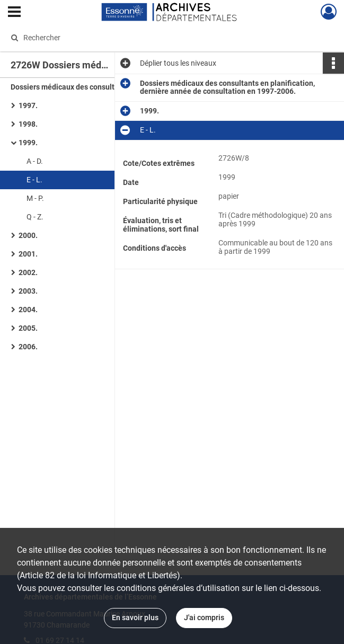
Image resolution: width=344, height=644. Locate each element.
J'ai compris (204, 617)
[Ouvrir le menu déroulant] (14, 13)
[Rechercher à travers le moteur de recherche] (160, 38)
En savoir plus (135, 617)
